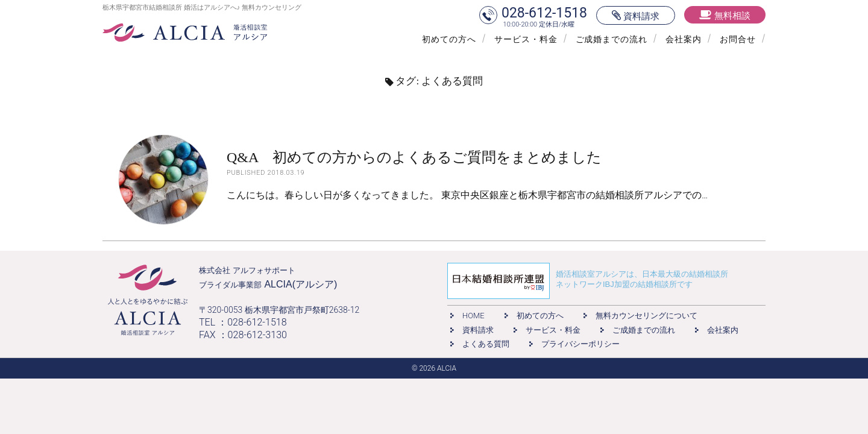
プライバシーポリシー (580, 344)
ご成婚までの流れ (612, 39)
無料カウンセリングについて (646, 316)
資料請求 (478, 330)
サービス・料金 (526, 39)
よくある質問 (486, 344)
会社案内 (684, 39)
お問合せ (738, 39)
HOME (473, 316)
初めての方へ (449, 39)
